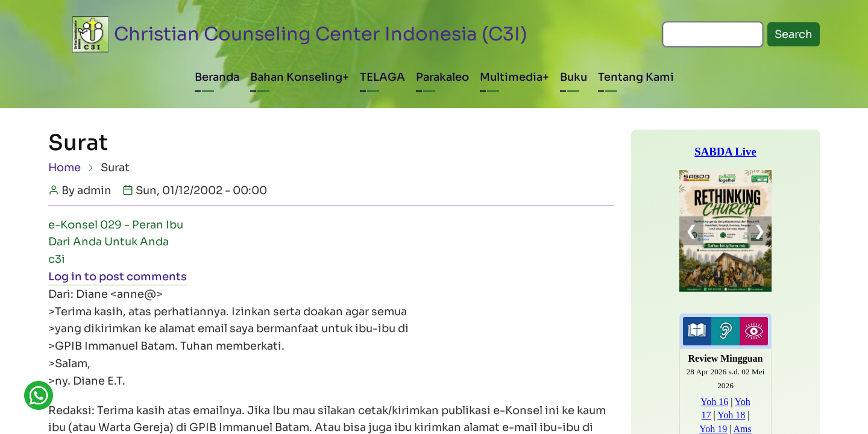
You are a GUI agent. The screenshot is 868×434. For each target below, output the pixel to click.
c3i (57, 259)
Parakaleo (442, 77)
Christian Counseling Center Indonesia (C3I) (321, 34)
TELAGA (382, 77)
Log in (65, 277)
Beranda (217, 77)
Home (64, 168)
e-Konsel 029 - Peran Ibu (116, 225)
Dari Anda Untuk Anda (108, 242)
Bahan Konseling (296, 77)
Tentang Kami (636, 77)
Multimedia (511, 77)
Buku (574, 77)
